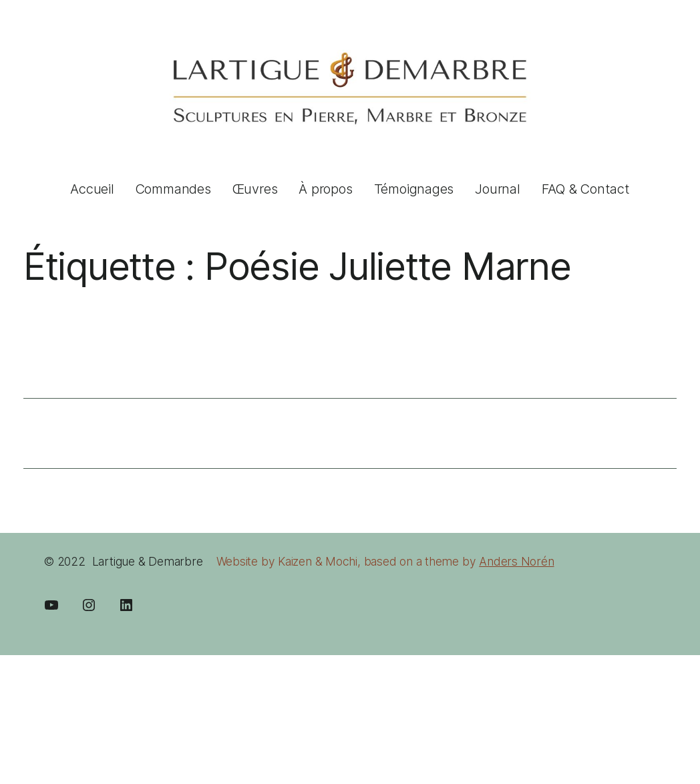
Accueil (92, 189)
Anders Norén (516, 561)
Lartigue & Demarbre (148, 561)
